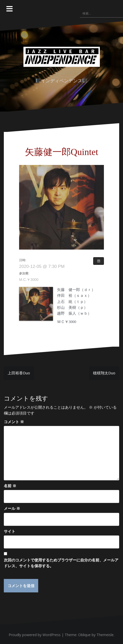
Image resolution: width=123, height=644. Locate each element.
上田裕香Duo (19, 373)
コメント (14, 422)
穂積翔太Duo (104, 373)
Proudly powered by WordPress (35, 635)
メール (12, 508)
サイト (10, 531)
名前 (10, 486)
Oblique (84, 635)
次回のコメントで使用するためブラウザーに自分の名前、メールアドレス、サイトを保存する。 (61, 563)
